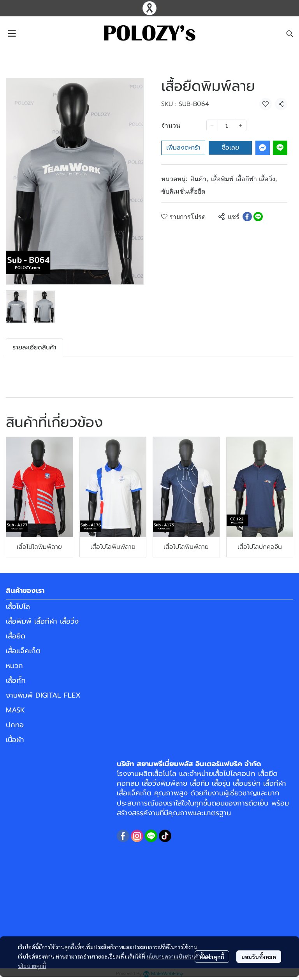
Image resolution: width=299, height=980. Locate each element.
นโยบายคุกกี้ (32, 966)
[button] (290, 33)
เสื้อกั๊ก (16, 680)
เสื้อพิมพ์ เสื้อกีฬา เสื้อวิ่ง (244, 179)
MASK (15, 710)
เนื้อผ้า (15, 740)
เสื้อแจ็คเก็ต (23, 651)
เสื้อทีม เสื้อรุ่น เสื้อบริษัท (225, 783)
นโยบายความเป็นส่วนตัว (174, 956)
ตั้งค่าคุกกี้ (212, 957)
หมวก (14, 666)
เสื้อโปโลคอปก (234, 774)
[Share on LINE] (258, 217)
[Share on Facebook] (247, 217)
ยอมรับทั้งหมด (259, 957)
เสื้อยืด (16, 636)
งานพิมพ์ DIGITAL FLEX (43, 695)
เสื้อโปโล (18, 606)
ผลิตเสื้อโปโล (157, 774)
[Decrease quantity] (212, 125)
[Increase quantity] (241, 125)
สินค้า (199, 179)
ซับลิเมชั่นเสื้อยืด (183, 191)
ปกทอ (15, 725)
